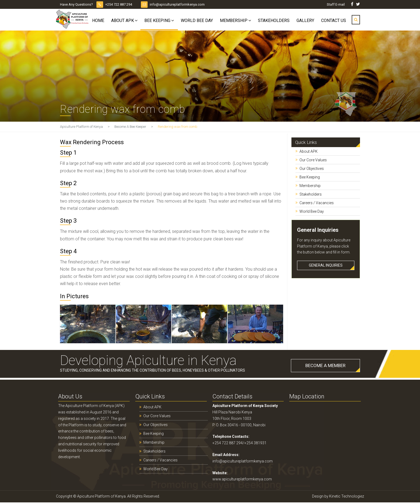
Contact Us (334, 20)
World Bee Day (197, 20)
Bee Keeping (157, 20)
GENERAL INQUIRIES (326, 265)
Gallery (305, 20)
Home (98, 20)
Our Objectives (312, 169)
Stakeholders (274, 20)
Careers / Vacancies (317, 203)
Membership (234, 20)
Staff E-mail (336, 4)
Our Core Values (313, 160)
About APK (123, 20)
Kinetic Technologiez (347, 496)
